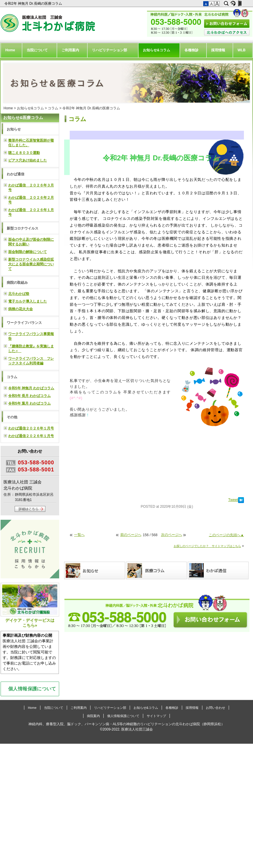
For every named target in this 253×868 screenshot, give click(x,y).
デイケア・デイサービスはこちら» (30, 605)
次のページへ (172, 535)
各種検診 (192, 50)
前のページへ (131, 535)
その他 (12, 417)
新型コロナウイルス (23, 228)
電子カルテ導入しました (28, 301)
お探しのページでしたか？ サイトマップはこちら (207, 546)
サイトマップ (156, 716)
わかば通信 (16, 174)
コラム (53, 108)
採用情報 (218, 50)
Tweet (233, 500)
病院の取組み (17, 283)
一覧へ (79, 535)
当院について (37, 50)
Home (10, 50)
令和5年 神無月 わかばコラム (31, 388)
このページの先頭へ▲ (226, 535)
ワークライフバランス (24, 323)
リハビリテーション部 (110, 50)
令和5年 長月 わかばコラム (29, 396)
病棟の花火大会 (20, 309)
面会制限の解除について (28, 252)
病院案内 (93, 716)
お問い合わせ (216, 708)
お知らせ (14, 129)
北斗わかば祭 (19, 294)
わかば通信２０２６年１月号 (31, 428)
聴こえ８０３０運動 (24, 153)
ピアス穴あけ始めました (28, 160)
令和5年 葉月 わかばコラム (29, 403)
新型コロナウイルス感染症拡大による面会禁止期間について (31, 264)
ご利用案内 (70, 50)
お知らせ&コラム (157, 50)
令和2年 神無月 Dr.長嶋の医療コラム (34, 4)
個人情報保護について (32, 689)
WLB (241, 50)
